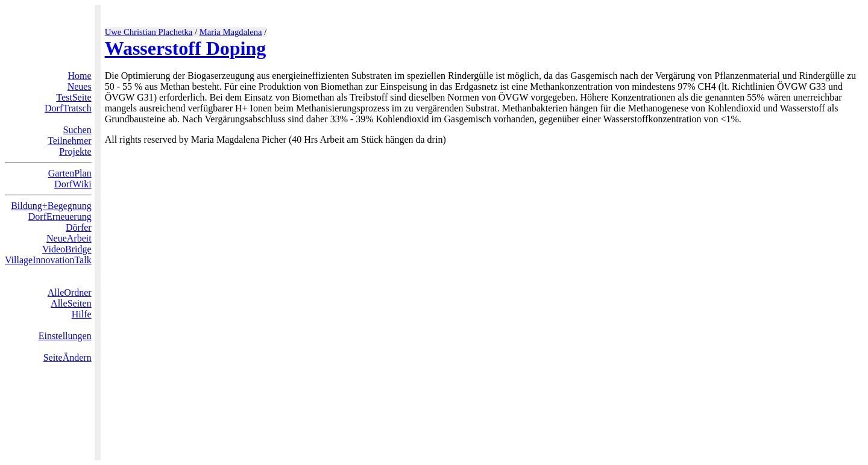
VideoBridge (67, 249)
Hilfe (82, 314)
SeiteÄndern (68, 357)
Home (80, 76)
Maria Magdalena (231, 32)
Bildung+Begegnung (51, 206)
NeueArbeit (69, 238)
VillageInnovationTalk (48, 260)
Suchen (77, 130)
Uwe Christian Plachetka (149, 32)
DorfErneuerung (60, 217)
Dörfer (79, 227)
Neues (80, 86)
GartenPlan (70, 173)
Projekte (75, 151)
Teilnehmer (70, 141)
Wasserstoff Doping (186, 48)
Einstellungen (65, 336)
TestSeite (74, 97)
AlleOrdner (70, 292)
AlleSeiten (71, 303)
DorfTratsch (68, 108)
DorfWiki (73, 184)
